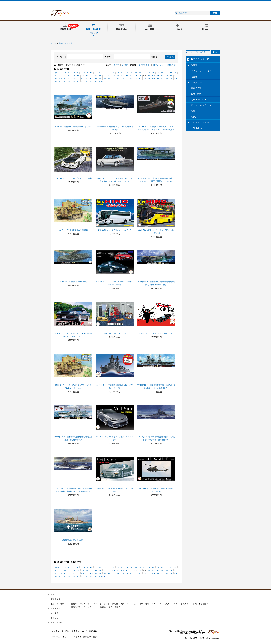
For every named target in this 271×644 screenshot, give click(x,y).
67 (96, 78)
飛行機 (194, 77)
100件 (125, 65)
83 (167, 78)
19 (131, 73)
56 (171, 76)
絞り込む (170, 57)
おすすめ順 (145, 65)
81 (158, 78)
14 (109, 73)
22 (144, 73)
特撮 (193, 111)
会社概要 (55, 613)
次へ (101, 81)
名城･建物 (196, 94)
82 (162, 78)
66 (92, 78)
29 (176, 73)
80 (154, 78)
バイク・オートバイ (201, 71)
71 (114, 78)
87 (61, 81)
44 (118, 76)
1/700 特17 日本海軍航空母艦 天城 (73, 282)
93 (87, 81)
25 (158, 73)
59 (61, 78)
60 (65, 78)
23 (149, 73)
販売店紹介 (56, 608)
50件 (117, 65)
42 (109, 76)
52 (154, 76)
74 (127, 78)
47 (131, 76)
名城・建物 (144, 604)
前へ (57, 73)
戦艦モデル (76, 607)
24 (153, 73)
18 (127, 73)
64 (83, 78)
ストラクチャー (90, 607)
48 (136, 76)
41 (105, 76)
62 (74, 78)
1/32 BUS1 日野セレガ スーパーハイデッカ (115, 230)
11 (96, 73)
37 (87, 76)
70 (109, 78)
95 (96, 81)
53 (158, 76)
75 (131, 78)
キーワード (61, 57)
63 (78, 78)
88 (65, 81)
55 (167, 76)
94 (92, 81)
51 (149, 76)
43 (114, 76)
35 (78, 76)
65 (87, 78)
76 (136, 78)
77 (140, 78)
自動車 (194, 65)
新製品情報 (56, 599)
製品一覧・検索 (66, 43)
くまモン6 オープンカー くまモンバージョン (156, 333)
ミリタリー (197, 82)
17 (122, 73)
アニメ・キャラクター (202, 105)
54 (162, 76)
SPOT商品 (196, 128)
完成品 (103, 607)
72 (118, 78)
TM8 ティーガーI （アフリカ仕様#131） (73, 230)
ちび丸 (194, 117)
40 (100, 76)
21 (140, 73)
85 (176, 78)
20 (136, 73)
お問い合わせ (57, 622)
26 (162, 73)
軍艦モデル (197, 88)
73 (123, 78)
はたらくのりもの (200, 122)
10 (91, 73)
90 (74, 81)
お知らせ (55, 618)
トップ (54, 43)
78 (145, 78)
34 (74, 76)
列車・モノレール (200, 100)
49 (140, 76)
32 (65, 76)
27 (167, 73)
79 (149, 78)
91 (78, 81)
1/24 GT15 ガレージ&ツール (115, 333)
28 (171, 73)
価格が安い (158, 65)
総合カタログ (114, 607)
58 (56, 78)
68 (100, 78)
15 (113, 73)
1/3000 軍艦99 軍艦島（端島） (73, 540)
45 (123, 76)
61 (69, 78)
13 (104, 73)
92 (83, 81)
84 (171, 78)
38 (92, 76)
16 (118, 73)
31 (61, 76)
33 (69, 76)
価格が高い (172, 65)
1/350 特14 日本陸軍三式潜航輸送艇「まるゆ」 (73, 127)
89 (69, 81)
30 (56, 76)
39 (96, 76)
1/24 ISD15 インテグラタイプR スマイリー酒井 (73, 178)
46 (127, 76)
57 (176, 76)
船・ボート (105, 604)
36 (83, 76)
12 (100, 73)
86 (56, 81)
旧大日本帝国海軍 (201, 604)
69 (105, 78)
